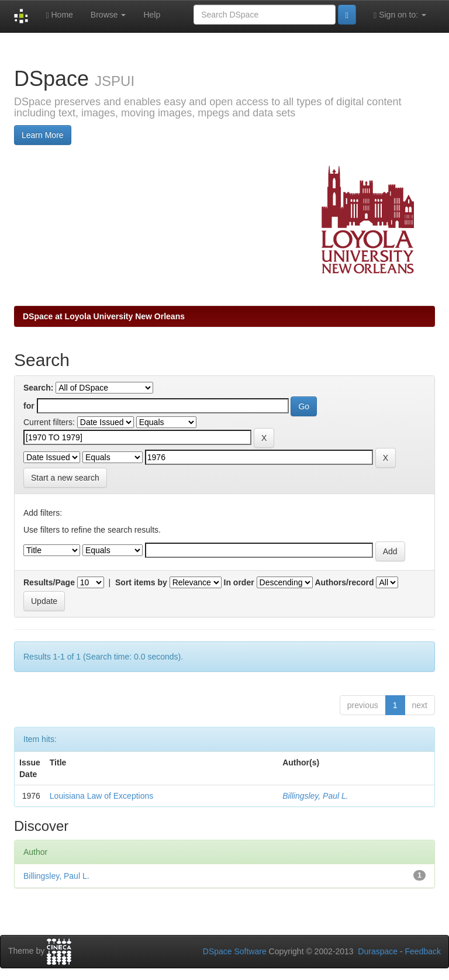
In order (239, 582)
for (29, 406)
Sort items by (141, 582)
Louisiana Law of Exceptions (101, 796)
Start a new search (65, 478)
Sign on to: (400, 15)
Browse (108, 15)
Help (152, 15)
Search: (38, 388)
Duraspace (378, 951)
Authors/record (344, 582)
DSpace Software (235, 951)
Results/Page (49, 582)
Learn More (43, 135)
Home (59, 15)
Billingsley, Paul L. (315, 796)
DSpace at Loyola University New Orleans (104, 316)
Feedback (423, 951)
